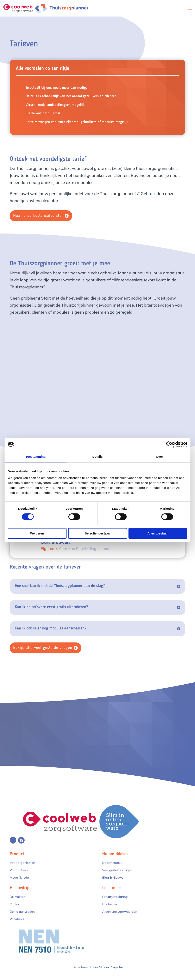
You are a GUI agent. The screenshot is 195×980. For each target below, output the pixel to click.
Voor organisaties (23, 863)
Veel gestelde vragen (117, 870)
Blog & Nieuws (113, 877)
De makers (17, 897)
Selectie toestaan (98, 533)
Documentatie (112, 863)
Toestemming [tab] (36, 456)
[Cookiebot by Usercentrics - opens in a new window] (169, 444)
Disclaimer (110, 904)
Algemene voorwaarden (120, 912)
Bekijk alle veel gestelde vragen (43, 648)
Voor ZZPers (19, 870)
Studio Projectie (111, 967)
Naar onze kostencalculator (38, 216)
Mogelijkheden (20, 877)
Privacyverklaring (115, 897)
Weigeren (37, 533)
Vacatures (17, 919)
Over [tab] (160, 456)
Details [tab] (97, 456)
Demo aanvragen (22, 912)
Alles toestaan (158, 533)
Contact (15, 904)
